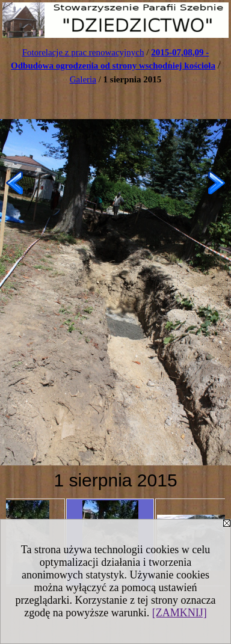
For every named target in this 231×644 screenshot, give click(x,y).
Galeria (83, 79)
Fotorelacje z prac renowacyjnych (83, 52)
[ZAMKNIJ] (180, 613)
